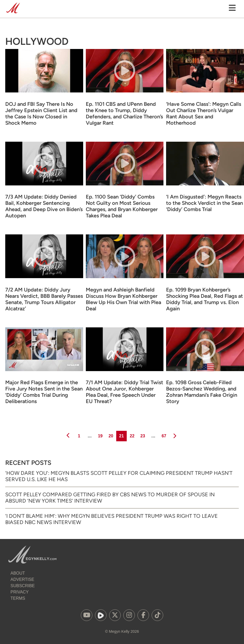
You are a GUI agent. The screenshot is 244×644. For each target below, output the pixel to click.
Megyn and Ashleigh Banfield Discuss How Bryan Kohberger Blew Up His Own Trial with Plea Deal (123, 299)
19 (100, 434)
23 (142, 434)
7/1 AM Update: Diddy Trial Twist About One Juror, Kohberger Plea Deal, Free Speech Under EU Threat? (124, 392)
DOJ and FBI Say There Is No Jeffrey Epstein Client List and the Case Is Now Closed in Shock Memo (41, 113)
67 (164, 434)
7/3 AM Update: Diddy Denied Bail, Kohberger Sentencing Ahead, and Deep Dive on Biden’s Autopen (44, 206)
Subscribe (23, 586)
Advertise (22, 579)
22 (132, 434)
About (18, 573)
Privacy (20, 592)
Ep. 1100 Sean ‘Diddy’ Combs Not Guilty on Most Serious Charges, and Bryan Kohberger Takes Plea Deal (122, 206)
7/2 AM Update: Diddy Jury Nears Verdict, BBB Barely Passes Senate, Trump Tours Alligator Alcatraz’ (44, 299)
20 (111, 434)
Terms (18, 598)
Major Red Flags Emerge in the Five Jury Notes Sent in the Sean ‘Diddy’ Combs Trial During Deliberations (44, 392)
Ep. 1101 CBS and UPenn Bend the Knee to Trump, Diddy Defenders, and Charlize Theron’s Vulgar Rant (124, 113)
